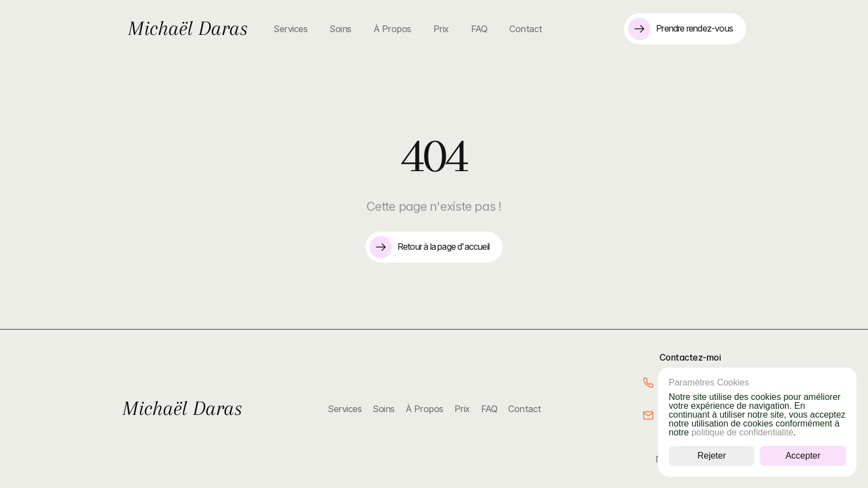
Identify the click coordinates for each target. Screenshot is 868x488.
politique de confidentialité (742, 432)
